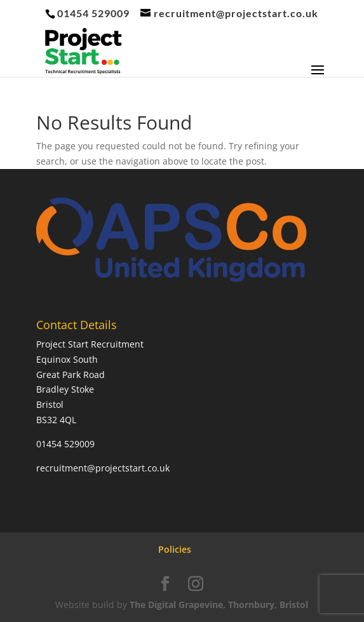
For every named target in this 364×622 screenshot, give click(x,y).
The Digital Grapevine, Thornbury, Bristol (219, 605)
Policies (175, 549)
